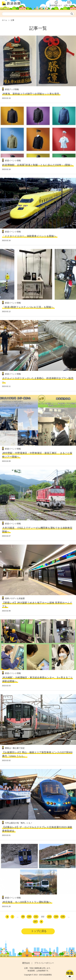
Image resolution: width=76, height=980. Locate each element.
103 (49, 917)
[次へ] (41, 922)
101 (36, 917)
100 (29, 917)
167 (35, 922)
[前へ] (7, 917)
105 (63, 917)
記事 (13, 20)
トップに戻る (39, 931)
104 (56, 917)
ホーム (5, 20)
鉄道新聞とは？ (56, 4)
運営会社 (26, 963)
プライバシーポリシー (44, 963)
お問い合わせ (69, 4)
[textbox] (38, 14)
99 (23, 917)
